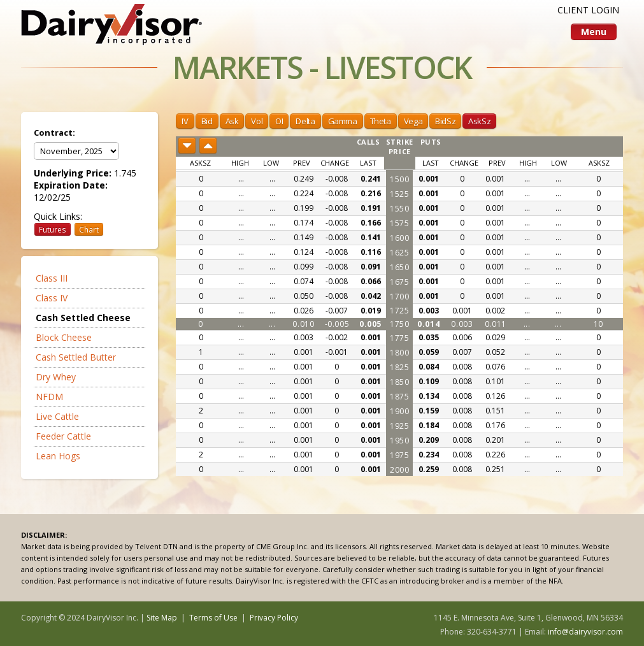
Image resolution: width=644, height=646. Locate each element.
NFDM (49, 397)
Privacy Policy (274, 618)
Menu (594, 32)
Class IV (52, 298)
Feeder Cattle (63, 436)
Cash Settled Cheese (83, 318)
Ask (232, 121)
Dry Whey (56, 377)
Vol (257, 121)
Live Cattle (57, 416)
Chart (89, 229)
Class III (52, 278)
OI (279, 121)
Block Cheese (64, 337)
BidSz (445, 121)
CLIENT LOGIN (588, 10)
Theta (381, 121)
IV (185, 121)
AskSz (479, 121)
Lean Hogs (58, 456)
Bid (207, 121)
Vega (413, 121)
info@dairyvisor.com (585, 632)
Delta (305, 121)
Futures (53, 229)
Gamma (343, 121)
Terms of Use (213, 618)
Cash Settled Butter (76, 357)
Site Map (162, 618)
